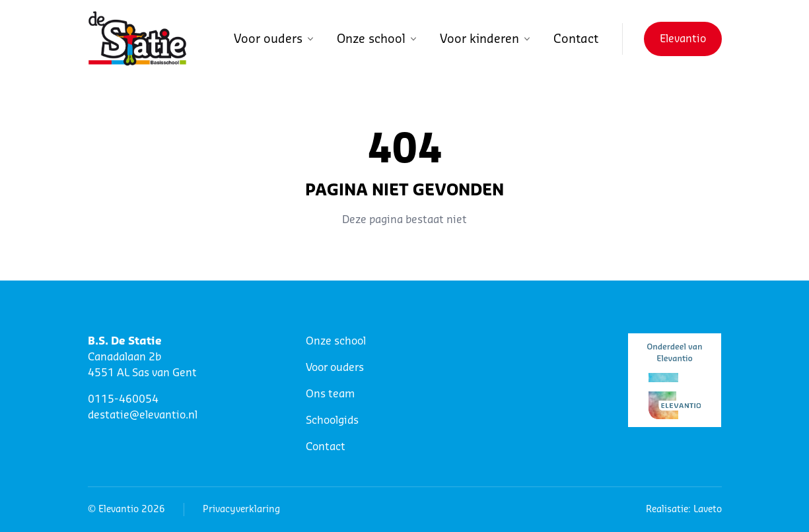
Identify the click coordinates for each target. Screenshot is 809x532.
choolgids (335, 420)
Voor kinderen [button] (486, 39)
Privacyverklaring (241, 510)
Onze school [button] (378, 39)
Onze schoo (334, 341)
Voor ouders (335, 368)
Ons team (330, 394)
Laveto (708, 510)
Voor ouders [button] (275, 39)
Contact (576, 39)
